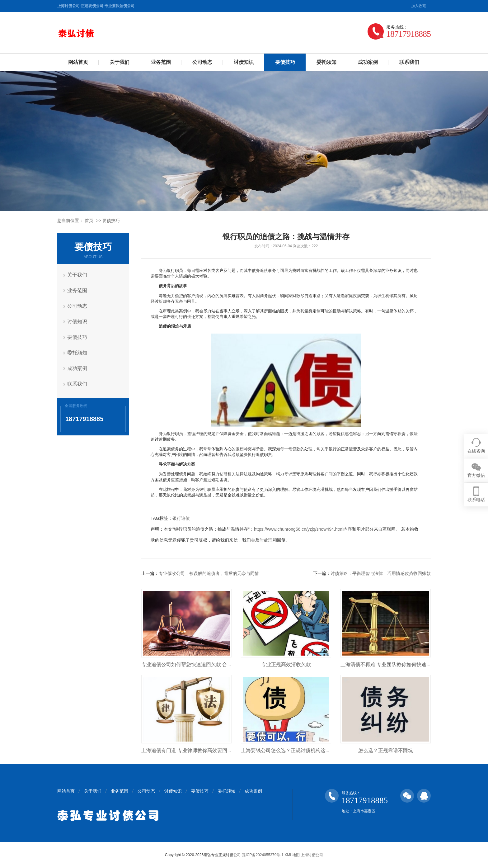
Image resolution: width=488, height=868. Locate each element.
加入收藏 (419, 6)
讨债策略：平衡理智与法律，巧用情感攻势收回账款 (381, 573)
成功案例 (368, 62)
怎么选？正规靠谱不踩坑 (386, 750)
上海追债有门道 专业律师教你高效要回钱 (187, 750)
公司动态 (202, 62)
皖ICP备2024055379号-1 (263, 855)
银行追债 (181, 518)
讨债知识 (244, 62)
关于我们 (120, 62)
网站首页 (78, 62)
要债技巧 (285, 62)
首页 (89, 221)
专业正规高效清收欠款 (286, 664)
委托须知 (326, 62)
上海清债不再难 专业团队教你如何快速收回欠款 (393, 664)
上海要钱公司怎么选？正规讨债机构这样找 (288, 750)
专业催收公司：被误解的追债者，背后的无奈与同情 (209, 573)
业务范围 (161, 62)
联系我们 (409, 62)
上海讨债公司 (312, 855)
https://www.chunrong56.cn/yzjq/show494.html (299, 529)
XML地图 (292, 855)
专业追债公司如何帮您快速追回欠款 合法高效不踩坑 (199, 664)
